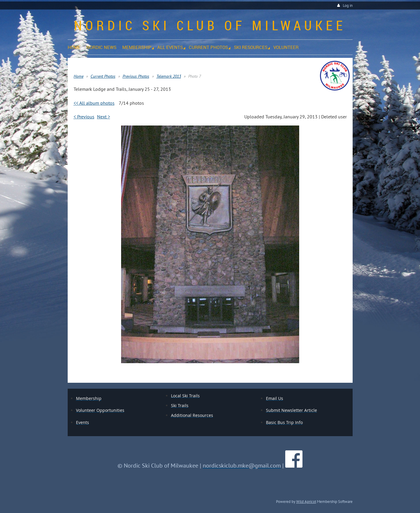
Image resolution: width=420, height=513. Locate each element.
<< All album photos (94, 103)
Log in (348, 5)
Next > (104, 117)
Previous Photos (136, 76)
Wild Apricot (306, 501)
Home (79, 76)
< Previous (84, 117)
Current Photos (103, 76)
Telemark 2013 (169, 76)
